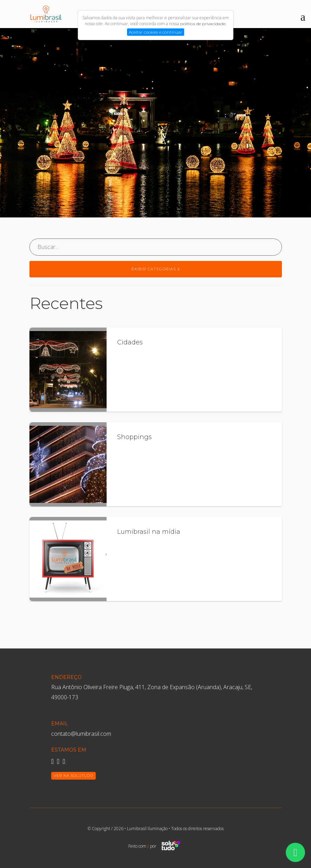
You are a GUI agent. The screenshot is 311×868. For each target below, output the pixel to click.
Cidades (130, 342)
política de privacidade (203, 24)
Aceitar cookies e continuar (155, 32)
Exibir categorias (156, 269)
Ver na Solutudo (73, 776)
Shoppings (134, 437)
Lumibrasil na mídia (149, 532)
